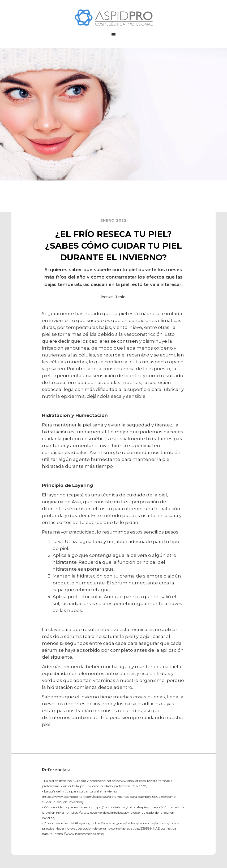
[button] (114, 35)
